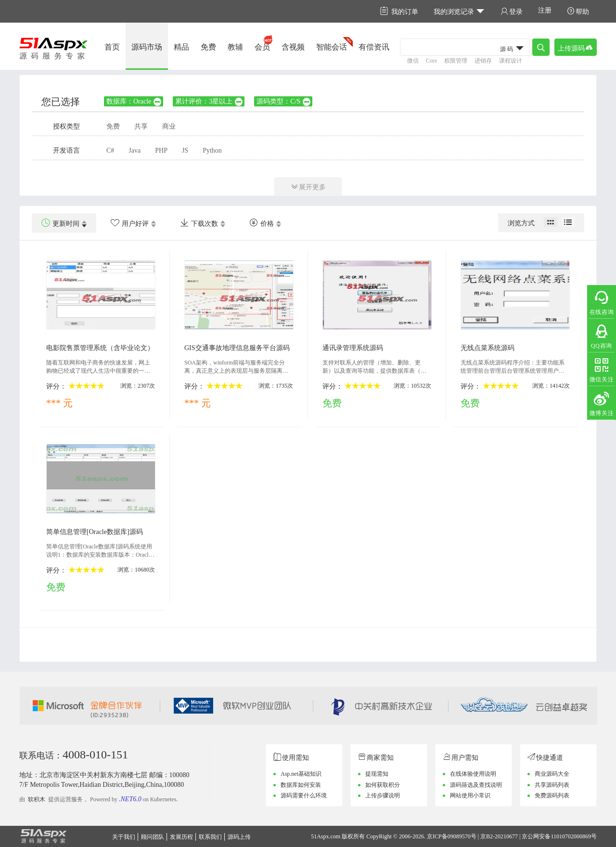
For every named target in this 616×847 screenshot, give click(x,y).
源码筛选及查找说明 (476, 785)
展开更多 (308, 187)
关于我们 (124, 837)
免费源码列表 (552, 795)
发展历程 (181, 837)
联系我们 (210, 837)
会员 (262, 47)
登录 (512, 11)
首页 (112, 47)
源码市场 (147, 47)
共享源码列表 (552, 785)
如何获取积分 (383, 785)
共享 (141, 126)
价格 (262, 223)
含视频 (293, 47)
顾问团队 (153, 837)
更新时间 (60, 223)
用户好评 (130, 223)
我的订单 (399, 11)
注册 (545, 10)
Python (212, 150)
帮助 (578, 11)
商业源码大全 (552, 774)
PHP (161, 150)
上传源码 (576, 47)
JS (185, 150)
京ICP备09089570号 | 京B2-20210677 (472, 836)
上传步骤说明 (383, 795)
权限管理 (456, 61)
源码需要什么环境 (304, 795)
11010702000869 (571, 836)
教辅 (235, 47)
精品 (181, 47)
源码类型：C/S (284, 101)
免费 (208, 47)
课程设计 (511, 61)
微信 (413, 61)
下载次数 (199, 223)
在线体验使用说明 (473, 774)
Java (135, 150)
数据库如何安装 (301, 785)
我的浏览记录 (459, 11)
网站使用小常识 (470, 795)
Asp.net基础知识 (301, 774)
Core (431, 61)
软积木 (37, 799)
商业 (169, 126)
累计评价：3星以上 (209, 101)
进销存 (483, 61)
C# (110, 150)
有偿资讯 (374, 47)
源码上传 (239, 837)
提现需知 (377, 774)
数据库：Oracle (134, 101)
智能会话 (332, 47)
